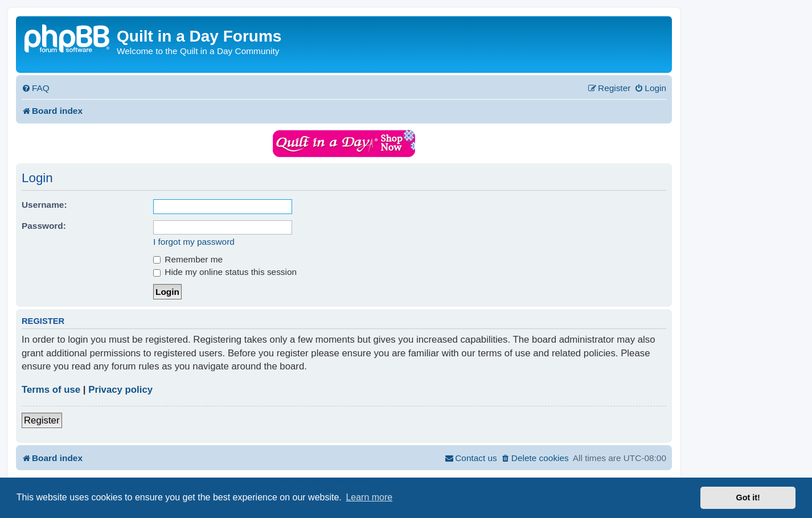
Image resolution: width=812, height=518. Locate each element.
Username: (44, 205)
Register (42, 420)
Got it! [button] (748, 498)
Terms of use (51, 390)
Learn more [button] (369, 497)
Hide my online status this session (225, 272)
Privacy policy (120, 390)
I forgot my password (194, 242)
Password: (44, 226)
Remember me (188, 259)
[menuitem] (36, 88)
